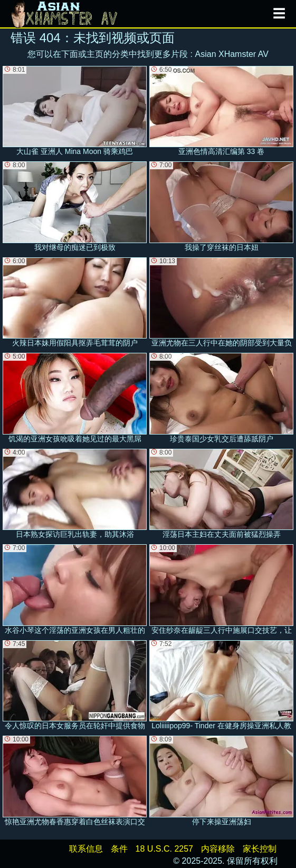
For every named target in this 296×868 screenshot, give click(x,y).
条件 (119, 849)
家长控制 (260, 849)
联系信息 (86, 849)
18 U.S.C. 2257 (164, 849)
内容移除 (218, 849)
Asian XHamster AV (232, 54)
